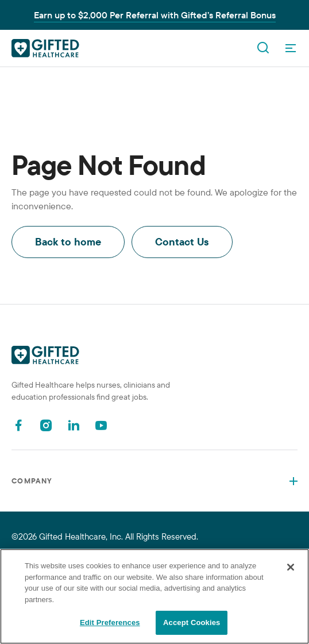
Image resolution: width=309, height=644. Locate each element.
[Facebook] (18, 425)
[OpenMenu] (291, 48)
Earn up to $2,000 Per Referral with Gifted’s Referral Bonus (155, 15)
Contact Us (182, 242)
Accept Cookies (192, 622)
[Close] (291, 567)
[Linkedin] (74, 425)
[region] (154, 596)
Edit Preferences (110, 622)
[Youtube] (101, 425)
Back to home (68, 242)
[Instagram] (46, 425)
